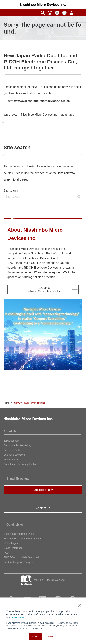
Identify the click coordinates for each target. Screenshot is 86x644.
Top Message (11, 441)
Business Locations (15, 455)
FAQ (6, 553)
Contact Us (43, 508)
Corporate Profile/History (17, 445)
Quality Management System (20, 534)
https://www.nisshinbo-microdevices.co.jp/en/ (39, 101)
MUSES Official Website (49, 580)
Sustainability (11, 459)
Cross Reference (13, 548)
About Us (10, 431)
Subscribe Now (43, 490)
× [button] (79, 605)
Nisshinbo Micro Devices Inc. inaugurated (39, 115)
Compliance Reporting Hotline (20, 464)
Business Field (12, 450)
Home (6, 403)
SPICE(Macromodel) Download (21, 557)
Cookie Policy (17, 618)
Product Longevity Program (19, 562)
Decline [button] (50, 637)
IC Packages (11, 543)
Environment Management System (23, 539)
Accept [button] (35, 637)
